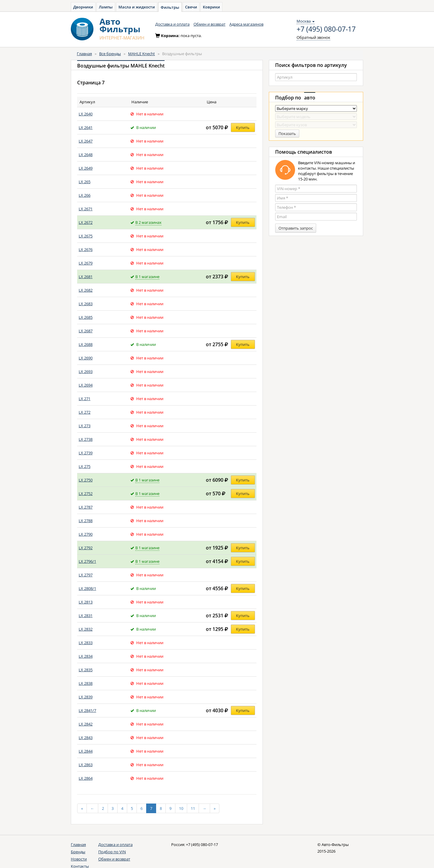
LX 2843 (86, 738)
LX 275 (85, 466)
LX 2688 (86, 344)
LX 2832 (86, 629)
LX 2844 (86, 751)
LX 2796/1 (87, 561)
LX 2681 (86, 277)
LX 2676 (86, 249)
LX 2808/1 (87, 588)
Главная (84, 54)
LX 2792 (86, 548)
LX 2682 (86, 290)
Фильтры (170, 7)
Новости (79, 859)
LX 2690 (86, 358)
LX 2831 (86, 616)
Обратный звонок (313, 37)
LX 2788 (86, 521)
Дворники (83, 7)
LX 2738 (86, 439)
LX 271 (85, 399)
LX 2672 (86, 222)
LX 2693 (86, 371)
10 (181, 808)
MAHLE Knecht (142, 54)
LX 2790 (86, 534)
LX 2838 (86, 683)
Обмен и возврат (209, 24)
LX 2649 (86, 168)
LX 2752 (86, 494)
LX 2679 (86, 263)
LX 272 (85, 412)
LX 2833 (86, 643)
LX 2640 (86, 114)
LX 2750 (86, 480)
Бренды (78, 852)
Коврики (211, 7)
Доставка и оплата (172, 24)
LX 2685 (86, 317)
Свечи (191, 7)
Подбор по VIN (112, 852)
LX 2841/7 (87, 710)
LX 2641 (86, 127)
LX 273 (85, 426)
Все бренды (110, 54)
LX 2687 (86, 331)
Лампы (106, 7)
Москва (306, 21)
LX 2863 (86, 765)
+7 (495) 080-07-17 (326, 29)
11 (193, 808)
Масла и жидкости (137, 7)
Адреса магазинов (246, 24)
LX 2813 (86, 602)
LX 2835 (86, 670)
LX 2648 (86, 155)
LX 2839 (86, 697)
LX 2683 (86, 304)
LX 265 (85, 182)
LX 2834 (86, 656)
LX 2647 (86, 141)
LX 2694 (86, 385)
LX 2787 (86, 507)
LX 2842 (86, 724)
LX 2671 (86, 209)
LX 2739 (86, 453)
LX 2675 (86, 236)
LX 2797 (86, 575)
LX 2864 (86, 778)
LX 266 (85, 195)
